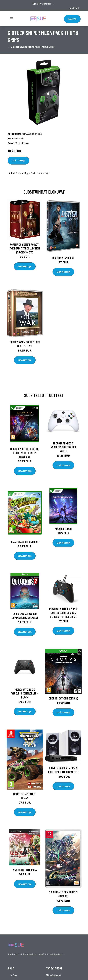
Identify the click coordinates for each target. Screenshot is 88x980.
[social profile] (54, 4)
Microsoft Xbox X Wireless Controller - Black (25, 693)
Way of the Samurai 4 (25, 870)
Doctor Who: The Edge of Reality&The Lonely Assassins (25, 453)
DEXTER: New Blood (63, 258)
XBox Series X (35, 134)
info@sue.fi (74, 8)
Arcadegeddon (63, 529)
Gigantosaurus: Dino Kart (25, 542)
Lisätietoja (18, 161)
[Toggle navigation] (11, 19)
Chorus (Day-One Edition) (63, 698)
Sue (15, 975)
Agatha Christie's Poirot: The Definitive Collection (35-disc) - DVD (25, 248)
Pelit (24, 134)
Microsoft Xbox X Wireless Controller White (63, 447)
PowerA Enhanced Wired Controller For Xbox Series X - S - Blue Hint (63, 613)
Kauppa (72, 19)
